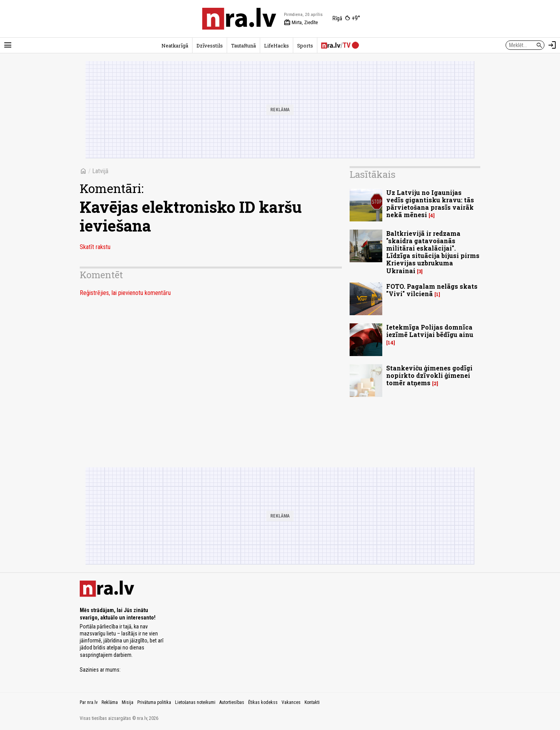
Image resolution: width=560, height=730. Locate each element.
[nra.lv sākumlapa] (239, 19)
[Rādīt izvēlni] (8, 45)
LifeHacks (276, 46)
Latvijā (100, 171)
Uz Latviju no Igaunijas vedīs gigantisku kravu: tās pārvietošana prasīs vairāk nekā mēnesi (430, 204)
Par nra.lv (89, 702)
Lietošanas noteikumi (195, 702)
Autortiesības (232, 702)
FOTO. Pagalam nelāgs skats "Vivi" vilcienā (432, 290)
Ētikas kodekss (263, 702)
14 (391, 343)
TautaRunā (243, 46)
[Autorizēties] (552, 45)
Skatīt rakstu (95, 247)
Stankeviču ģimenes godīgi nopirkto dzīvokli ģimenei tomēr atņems (429, 375)
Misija (128, 702)
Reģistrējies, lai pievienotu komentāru (125, 293)
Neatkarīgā (175, 46)
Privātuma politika (154, 702)
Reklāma (110, 702)
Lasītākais (373, 174)
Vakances (291, 702)
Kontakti (312, 702)
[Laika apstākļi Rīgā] (346, 19)
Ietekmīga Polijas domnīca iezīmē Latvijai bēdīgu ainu (430, 331)
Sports (305, 46)
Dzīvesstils (210, 46)
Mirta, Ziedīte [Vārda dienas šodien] (301, 23)
